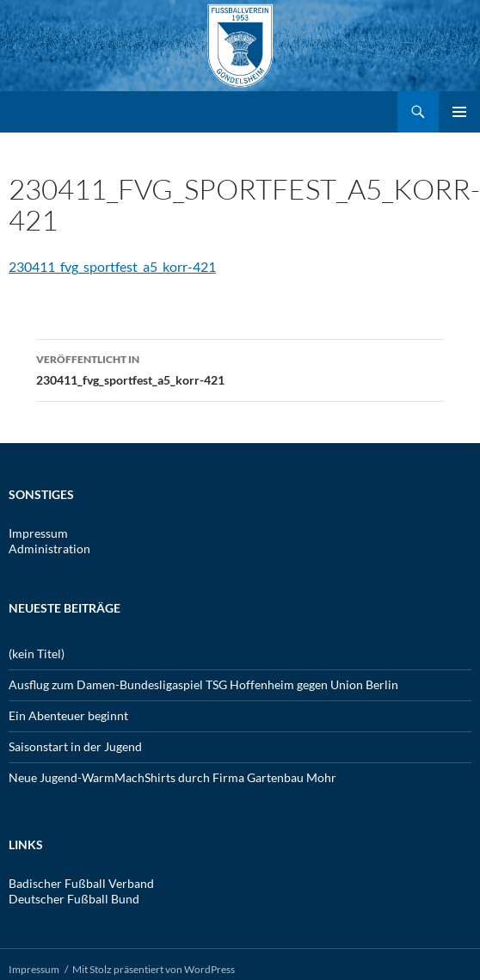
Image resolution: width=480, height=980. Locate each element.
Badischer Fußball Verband (81, 883)
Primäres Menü (459, 112)
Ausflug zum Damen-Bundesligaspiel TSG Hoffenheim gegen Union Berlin (203, 684)
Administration (49, 549)
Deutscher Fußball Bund (74, 899)
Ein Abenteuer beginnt (68, 715)
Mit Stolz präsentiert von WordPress (154, 969)
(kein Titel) (37, 653)
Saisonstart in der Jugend (75, 746)
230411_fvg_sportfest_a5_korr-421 (112, 266)
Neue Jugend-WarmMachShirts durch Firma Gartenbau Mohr (172, 777)
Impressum (38, 533)
